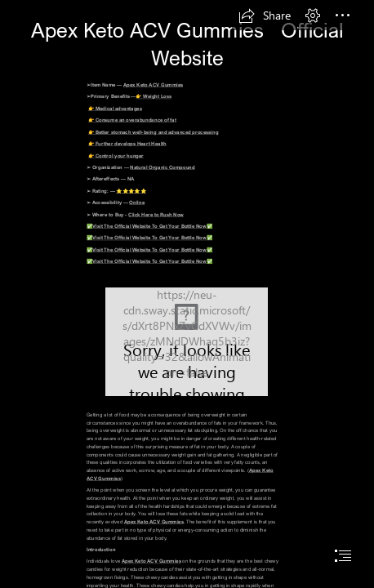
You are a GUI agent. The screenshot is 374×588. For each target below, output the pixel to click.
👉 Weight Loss (154, 96)
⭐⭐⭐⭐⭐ (131, 190)
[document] (187, 294)
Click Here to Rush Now (156, 214)
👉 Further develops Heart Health (127, 143)
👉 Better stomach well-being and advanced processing (154, 131)
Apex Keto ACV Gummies (153, 85)
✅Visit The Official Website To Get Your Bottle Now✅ (149, 226)
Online (137, 202)
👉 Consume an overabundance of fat (132, 120)
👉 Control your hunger (116, 155)
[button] (265, 16)
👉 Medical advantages (115, 107)
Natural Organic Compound (162, 167)
